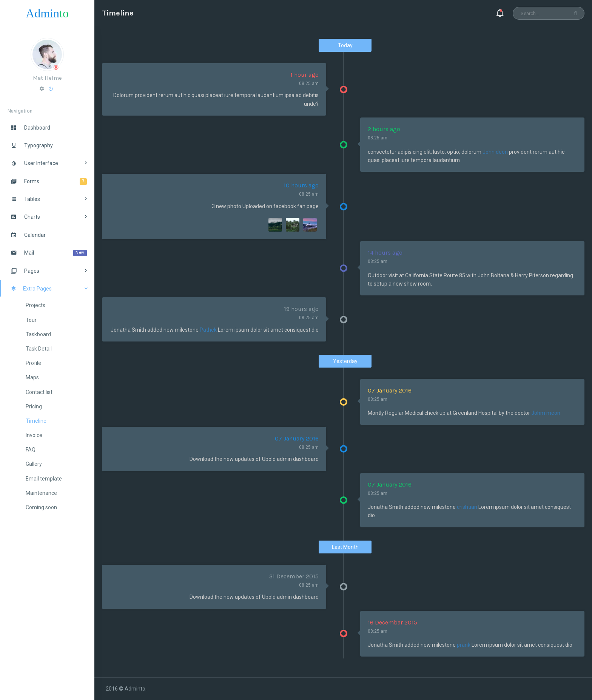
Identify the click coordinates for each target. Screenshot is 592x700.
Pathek (208, 330)
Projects (35, 305)
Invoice (34, 435)
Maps (32, 377)
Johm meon (546, 413)
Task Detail (39, 349)
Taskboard (38, 334)
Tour (31, 320)
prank (464, 645)
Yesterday (345, 361)
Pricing (34, 406)
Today (345, 45)
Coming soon (41, 507)
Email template (44, 479)
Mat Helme (47, 78)
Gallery (34, 464)
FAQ (31, 450)
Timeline (36, 421)
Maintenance (41, 493)
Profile (33, 363)
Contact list (39, 392)
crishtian (467, 507)
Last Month (345, 547)
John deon (495, 152)
